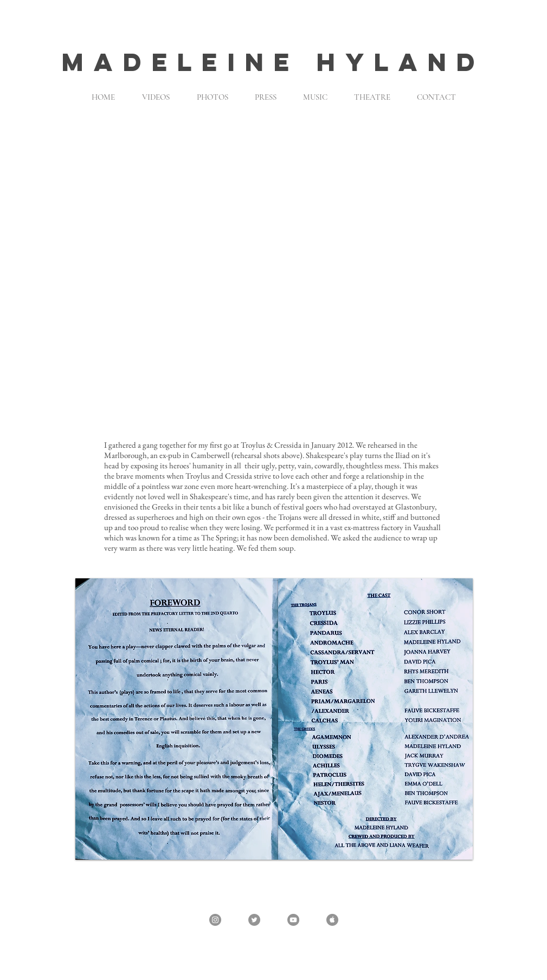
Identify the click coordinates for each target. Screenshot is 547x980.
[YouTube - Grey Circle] (293, 920)
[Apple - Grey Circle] (332, 920)
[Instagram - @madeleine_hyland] (215, 920)
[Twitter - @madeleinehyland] (254, 920)
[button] (274, 273)
